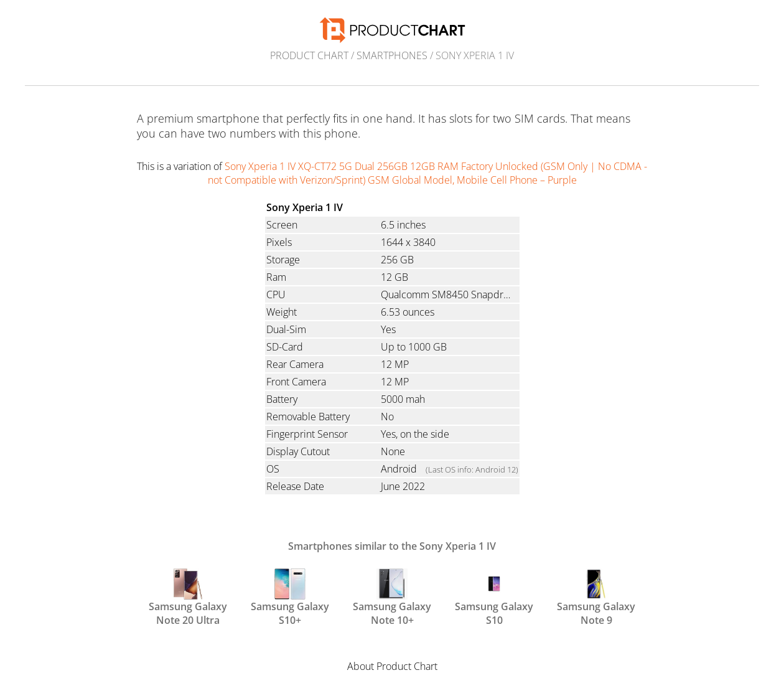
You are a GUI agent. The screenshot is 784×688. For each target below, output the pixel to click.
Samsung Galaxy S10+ (290, 596)
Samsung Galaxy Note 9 (596, 596)
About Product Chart (392, 666)
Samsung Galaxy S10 (494, 596)
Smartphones (392, 55)
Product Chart (309, 55)
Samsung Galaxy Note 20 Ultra (188, 596)
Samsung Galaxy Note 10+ (392, 596)
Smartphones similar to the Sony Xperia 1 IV (392, 546)
